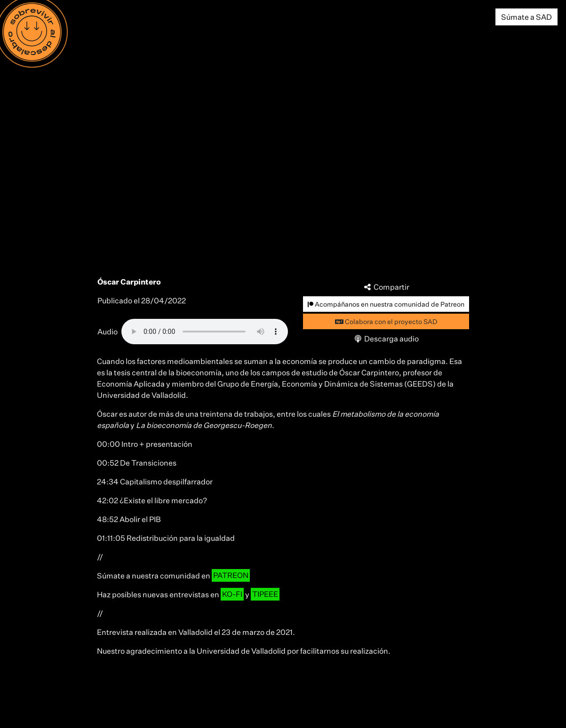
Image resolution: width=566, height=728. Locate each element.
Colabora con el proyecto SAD (386, 321)
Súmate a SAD (526, 17)
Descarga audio (386, 339)
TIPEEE (265, 594)
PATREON (231, 576)
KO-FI (232, 594)
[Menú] (32, 32)
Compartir (386, 287)
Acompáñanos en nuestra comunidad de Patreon (386, 304)
